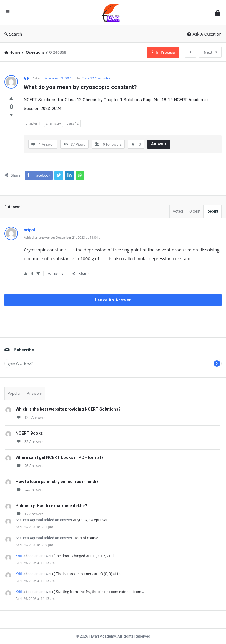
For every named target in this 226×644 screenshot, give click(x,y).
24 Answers (29, 490)
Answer (159, 144)
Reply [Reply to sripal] (56, 274)
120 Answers (30, 418)
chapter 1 (33, 123)
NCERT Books (29, 433)
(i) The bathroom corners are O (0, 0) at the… (89, 574)
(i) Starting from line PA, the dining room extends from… (98, 592)
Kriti (19, 556)
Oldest (195, 211)
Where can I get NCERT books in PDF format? (60, 457)
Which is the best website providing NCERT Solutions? (68, 409)
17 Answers (29, 514)
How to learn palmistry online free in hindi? (57, 482)
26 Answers (29, 466)
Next (210, 52)
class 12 (73, 123)
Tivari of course (85, 538)
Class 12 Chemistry (96, 78)
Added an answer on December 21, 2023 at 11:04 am (64, 237)
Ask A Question (204, 34)
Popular (14, 393)
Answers (34, 393)
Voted (178, 211)
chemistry (54, 123)
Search (13, 34)
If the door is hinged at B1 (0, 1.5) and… (84, 556)
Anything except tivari (91, 520)
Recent (212, 211)
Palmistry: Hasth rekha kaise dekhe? (51, 506)
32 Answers (29, 442)
